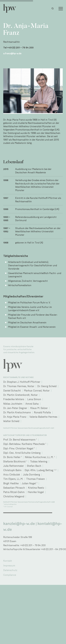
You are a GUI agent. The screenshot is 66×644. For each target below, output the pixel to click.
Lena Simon (34, 399)
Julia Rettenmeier (14, 466)
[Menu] (61, 8)
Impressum (9, 566)
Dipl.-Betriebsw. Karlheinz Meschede (25, 444)
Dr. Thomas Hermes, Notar (19, 386)
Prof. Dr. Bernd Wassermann (20, 440)
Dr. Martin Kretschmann (17, 412)
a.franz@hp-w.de (12, 53)
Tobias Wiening (39, 462)
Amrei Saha (32, 404)
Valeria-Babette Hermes (43, 417)
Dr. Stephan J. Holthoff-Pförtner (22, 382)
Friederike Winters (14, 399)
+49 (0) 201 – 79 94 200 (33, 545)
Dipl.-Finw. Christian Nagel (19, 448)
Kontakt (8, 561)
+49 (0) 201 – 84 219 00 (54, 549)
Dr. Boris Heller (12, 457)
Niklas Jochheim (13, 404)
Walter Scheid (11, 421)
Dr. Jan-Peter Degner (15, 408)
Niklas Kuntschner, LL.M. (40, 457)
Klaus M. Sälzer (39, 408)
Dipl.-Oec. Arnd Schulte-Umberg (22, 453)
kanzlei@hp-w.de (19, 524)
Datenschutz (10, 570)
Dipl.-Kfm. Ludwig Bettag (40, 470)
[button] (53, 8)
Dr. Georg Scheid (47, 386)
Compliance (10, 575)
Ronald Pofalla (42, 412)
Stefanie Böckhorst (15, 462)
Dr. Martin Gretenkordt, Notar (20, 395)
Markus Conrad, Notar (37, 391)
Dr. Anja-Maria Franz (15, 417)
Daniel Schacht (12, 391)
